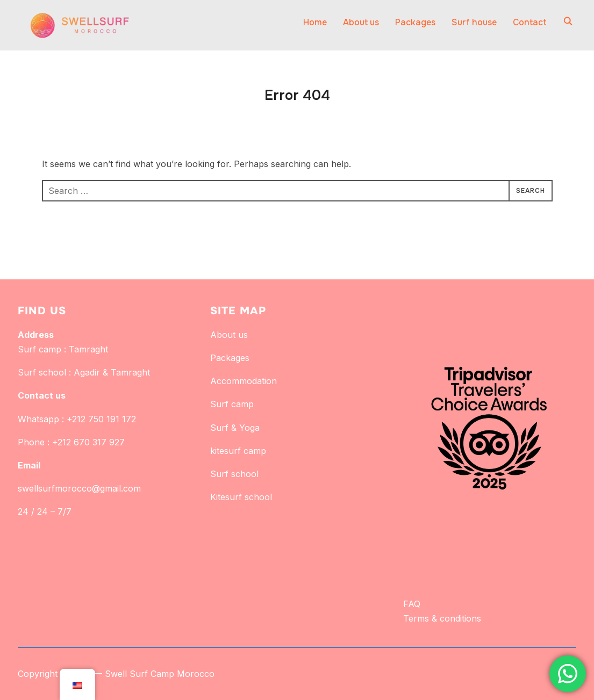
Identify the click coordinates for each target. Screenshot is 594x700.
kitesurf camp (238, 451)
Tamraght (88, 349)
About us (361, 22)
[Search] (568, 20)
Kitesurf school (241, 497)
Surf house (474, 22)
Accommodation (244, 381)
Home (315, 22)
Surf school (234, 474)
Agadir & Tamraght (112, 372)
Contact (530, 22)
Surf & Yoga (235, 428)
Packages (415, 22)
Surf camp (232, 404)
